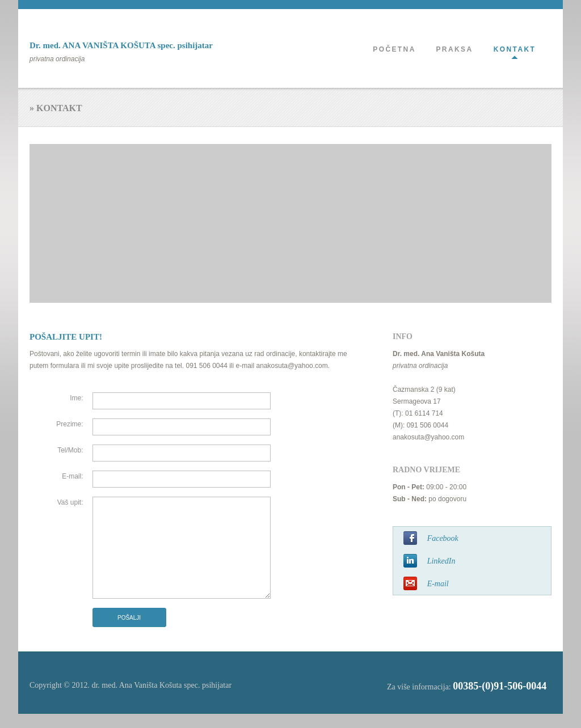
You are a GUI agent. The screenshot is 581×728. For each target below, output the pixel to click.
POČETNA (394, 49)
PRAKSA (454, 49)
